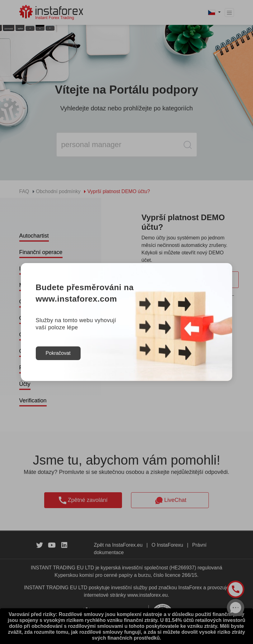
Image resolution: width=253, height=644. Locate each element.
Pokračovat (58, 353)
